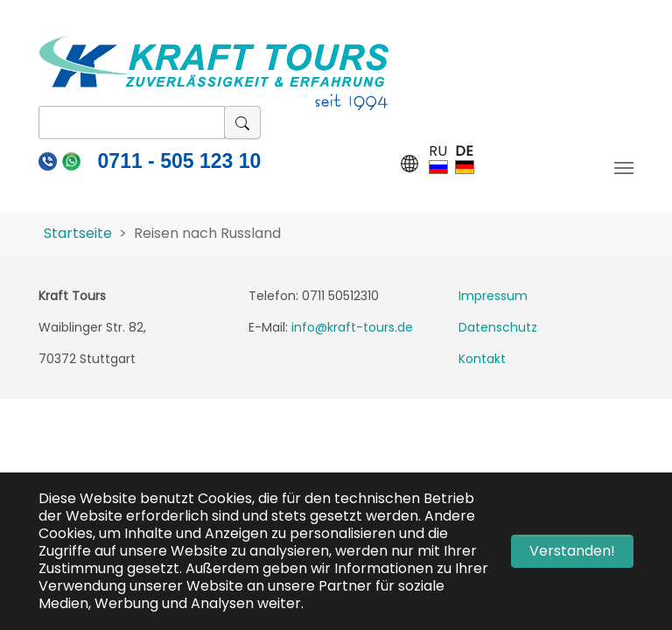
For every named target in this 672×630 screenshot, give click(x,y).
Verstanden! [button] (572, 551)
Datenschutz (498, 327)
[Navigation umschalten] (624, 168)
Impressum (493, 296)
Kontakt (482, 359)
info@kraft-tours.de (352, 327)
